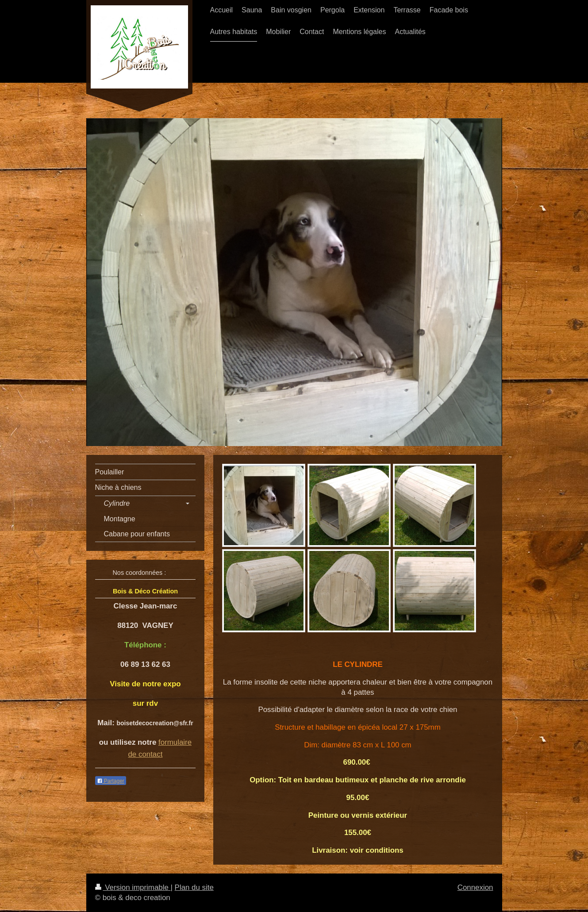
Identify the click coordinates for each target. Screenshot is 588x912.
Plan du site (194, 887)
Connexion (475, 887)
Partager (111, 781)
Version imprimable (133, 887)
